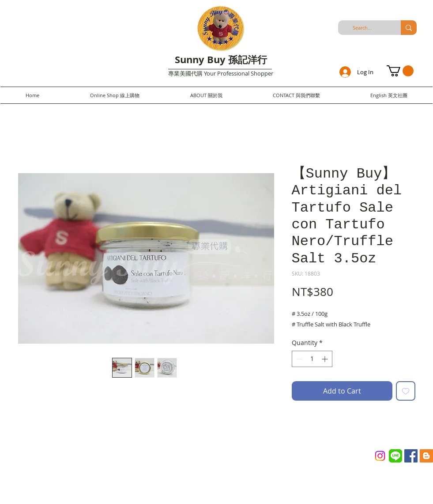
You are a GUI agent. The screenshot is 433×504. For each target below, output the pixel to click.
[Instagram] (380, 456)
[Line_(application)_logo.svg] (395, 456)
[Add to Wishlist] (406, 391)
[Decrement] (299, 359)
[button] (400, 71)
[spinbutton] (312, 359)
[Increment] (326, 359)
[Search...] (362, 28)
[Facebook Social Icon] (411, 456)
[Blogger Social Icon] (426, 456)
